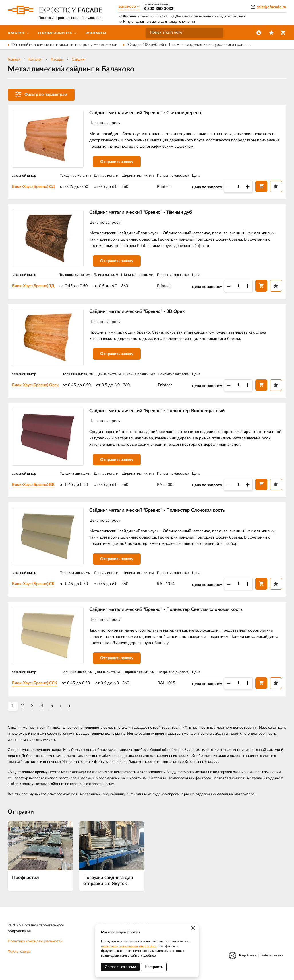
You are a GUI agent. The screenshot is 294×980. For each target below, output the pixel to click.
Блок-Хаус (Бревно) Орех (36, 387)
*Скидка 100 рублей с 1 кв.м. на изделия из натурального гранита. (188, 45)
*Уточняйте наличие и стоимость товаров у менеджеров (64, 45)
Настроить (154, 967)
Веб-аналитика (272, 960)
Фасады (57, 60)
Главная (14, 60)
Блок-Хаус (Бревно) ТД (34, 287)
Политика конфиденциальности (35, 947)
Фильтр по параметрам (41, 94)
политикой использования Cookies (129, 946)
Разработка (247, 960)
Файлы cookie (19, 957)
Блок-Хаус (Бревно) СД (35, 187)
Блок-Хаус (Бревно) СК (34, 588)
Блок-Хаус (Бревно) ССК (36, 688)
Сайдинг (79, 60)
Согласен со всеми (120, 967)
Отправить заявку (118, 162)
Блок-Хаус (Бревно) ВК (34, 488)
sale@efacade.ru (271, 7)
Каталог (35, 60)
